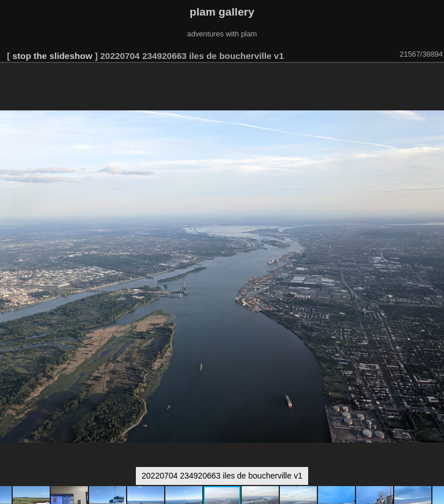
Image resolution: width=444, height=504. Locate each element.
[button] (434, 79)
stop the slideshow (52, 56)
